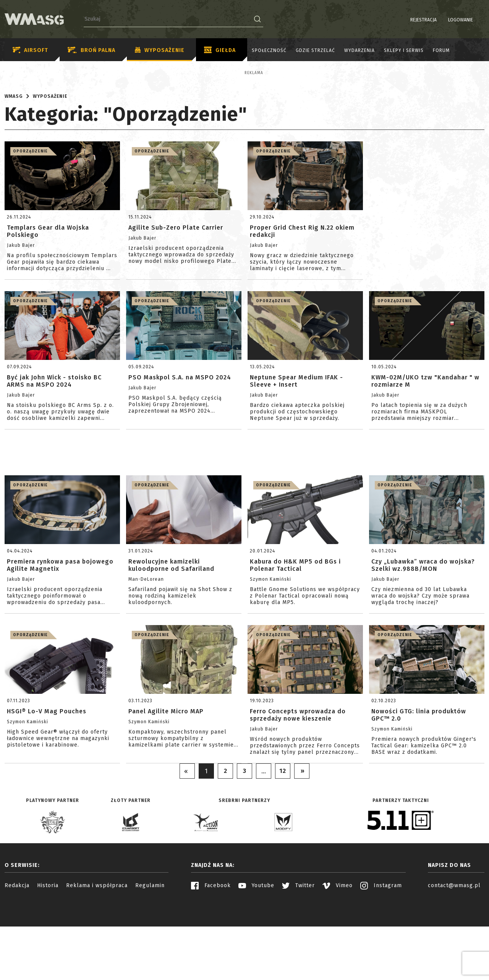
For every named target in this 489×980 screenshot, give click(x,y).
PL (470, 20)
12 (283, 838)
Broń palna (91, 50)
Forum (441, 50)
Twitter (298, 952)
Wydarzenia (359, 50)
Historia (48, 952)
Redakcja (17, 952)
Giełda (220, 50)
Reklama (30, 73)
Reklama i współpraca (97, 952)
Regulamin (150, 952)
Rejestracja (404, 20)
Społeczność (269, 50)
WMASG (14, 163)
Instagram (381, 952)
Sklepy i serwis (404, 50)
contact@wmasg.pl (454, 952)
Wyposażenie (160, 50)
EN (479, 20)
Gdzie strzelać (315, 50)
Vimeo (338, 952)
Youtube (256, 952)
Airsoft (30, 50)
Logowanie (441, 20)
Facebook (211, 952)
